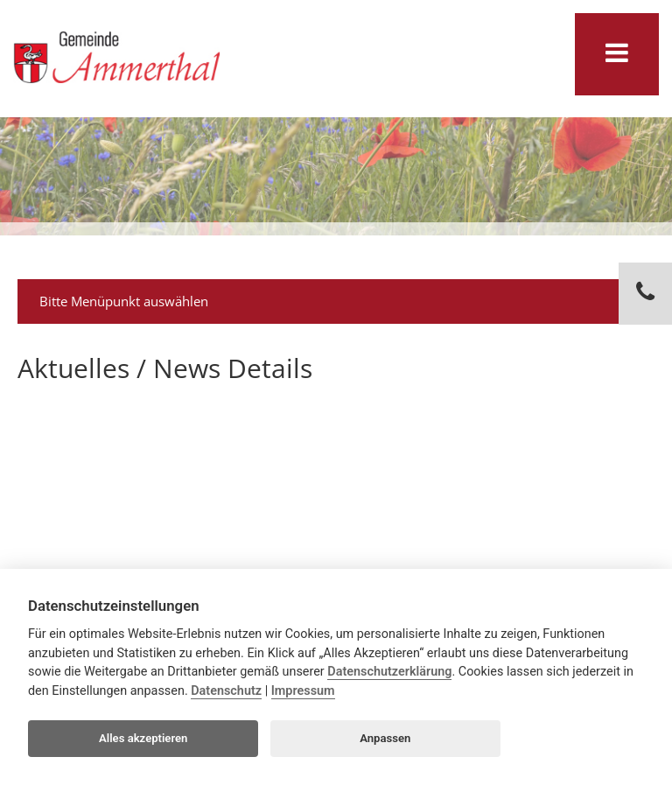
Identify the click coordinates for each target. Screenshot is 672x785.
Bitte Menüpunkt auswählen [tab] (338, 301)
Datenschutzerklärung (389, 672)
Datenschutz (226, 691)
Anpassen (385, 738)
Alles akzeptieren (143, 738)
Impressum (303, 691)
